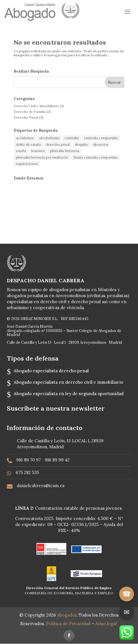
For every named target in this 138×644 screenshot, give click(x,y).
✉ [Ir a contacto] (127, 612)
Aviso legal (106, 624)
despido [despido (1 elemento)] (81, 144)
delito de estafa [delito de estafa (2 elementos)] (28, 144)
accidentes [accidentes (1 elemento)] (25, 138)
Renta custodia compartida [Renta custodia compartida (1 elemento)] (96, 157)
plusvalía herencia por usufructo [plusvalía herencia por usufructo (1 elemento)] (42, 157)
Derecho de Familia (30, 112)
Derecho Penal (26, 117)
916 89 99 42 (57, 460)
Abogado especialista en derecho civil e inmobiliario (68, 382)
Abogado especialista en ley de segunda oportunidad (69, 394)
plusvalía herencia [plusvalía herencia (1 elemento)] (65, 151)
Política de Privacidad (69, 624)
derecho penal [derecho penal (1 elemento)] (58, 144)
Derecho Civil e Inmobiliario (36, 106)
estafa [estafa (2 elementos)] (21, 151)
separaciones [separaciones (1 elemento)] (27, 164)
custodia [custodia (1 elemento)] (72, 138)
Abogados (67, 615)
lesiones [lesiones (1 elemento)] (38, 151)
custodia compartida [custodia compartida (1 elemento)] (101, 138)
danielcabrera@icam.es (41, 486)
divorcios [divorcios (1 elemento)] (101, 144)
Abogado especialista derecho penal (51, 371)
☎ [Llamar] (127, 594)
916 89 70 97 (29, 460)
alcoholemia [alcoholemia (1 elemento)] (49, 138)
